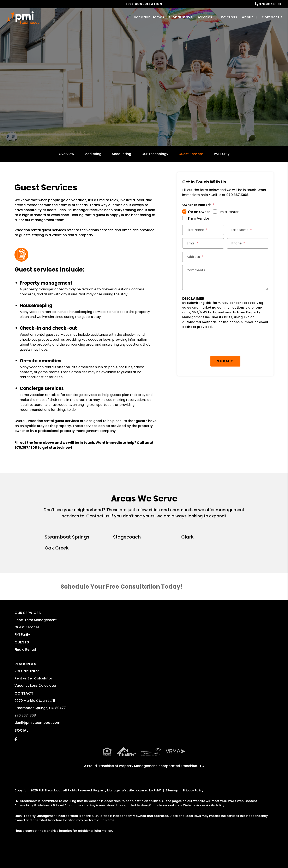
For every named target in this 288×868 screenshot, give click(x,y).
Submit (225, 361)
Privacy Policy (193, 790)
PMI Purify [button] (22, 634)
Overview (66, 154)
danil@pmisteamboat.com (37, 723)
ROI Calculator (27, 671)
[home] (23, 18)
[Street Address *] (225, 257)
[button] (16, 739)
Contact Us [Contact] (272, 17)
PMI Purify (222, 154)
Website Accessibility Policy (204, 805)
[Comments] (225, 278)
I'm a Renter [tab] (229, 212)
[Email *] (203, 243)
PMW (157, 790)
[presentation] (214, 343)
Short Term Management (36, 620)
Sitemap (172, 790)
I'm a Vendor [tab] (199, 218)
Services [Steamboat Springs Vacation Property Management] (204, 17)
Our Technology (155, 154)
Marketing (93, 154)
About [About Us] (247, 17)
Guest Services (191, 154)
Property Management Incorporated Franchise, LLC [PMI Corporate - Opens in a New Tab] (162, 766)
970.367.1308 (270, 4)
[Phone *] (248, 243)
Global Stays (181, 17)
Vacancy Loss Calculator (35, 686)
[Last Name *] (248, 230)
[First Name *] (203, 230)
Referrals (229, 17)
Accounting (121, 154)
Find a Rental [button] (25, 650)
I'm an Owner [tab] (199, 212)
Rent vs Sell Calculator (33, 678)
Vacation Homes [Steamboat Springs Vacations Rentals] (149, 17)
